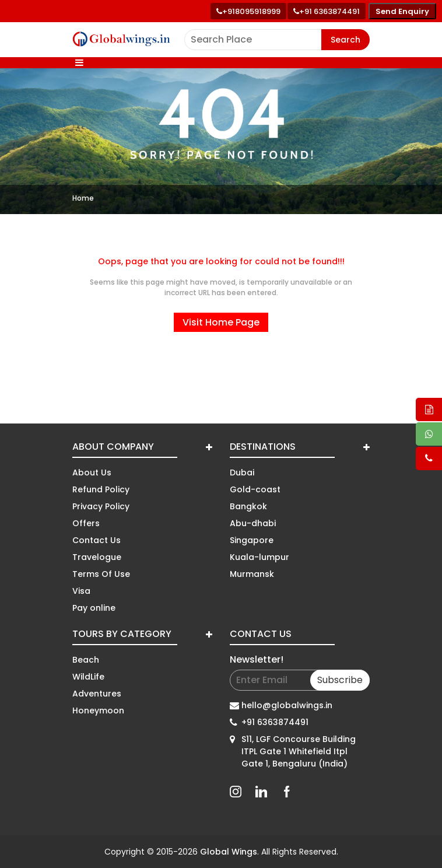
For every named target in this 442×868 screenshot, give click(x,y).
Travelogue (97, 557)
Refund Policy (101, 489)
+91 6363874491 (275, 722)
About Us (92, 473)
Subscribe (340, 680)
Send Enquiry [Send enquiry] (402, 11)
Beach (86, 660)
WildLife (88, 677)
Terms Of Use (101, 574)
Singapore (252, 540)
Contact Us (97, 540)
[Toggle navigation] (79, 63)
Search (345, 40)
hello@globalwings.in (287, 705)
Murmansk (252, 574)
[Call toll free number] (327, 11)
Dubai (242, 473)
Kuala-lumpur (259, 557)
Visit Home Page (221, 322)
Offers (86, 523)
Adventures (97, 694)
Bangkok (248, 506)
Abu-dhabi (253, 523)
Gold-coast (255, 489)
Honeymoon (98, 710)
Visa (81, 591)
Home (83, 198)
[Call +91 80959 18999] (248, 11)
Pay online (94, 608)
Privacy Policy (101, 506)
